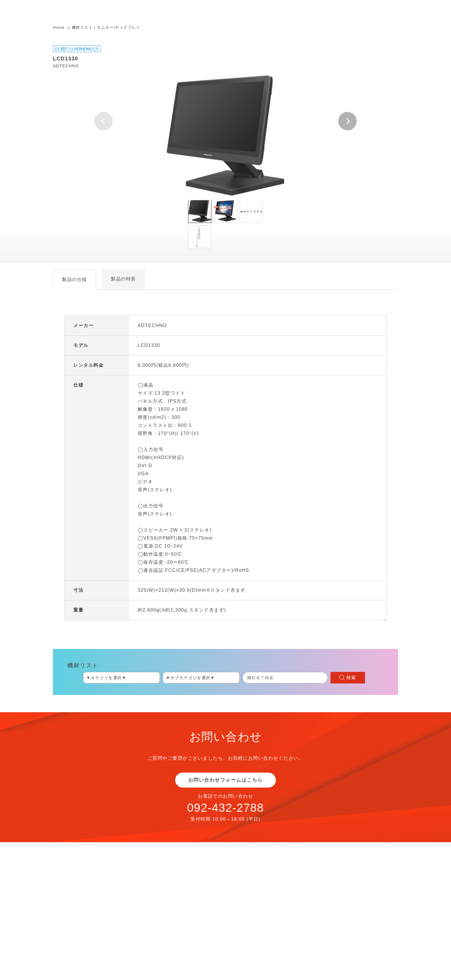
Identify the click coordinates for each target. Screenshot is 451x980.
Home (59, 27)
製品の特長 (123, 279)
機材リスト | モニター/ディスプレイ (106, 27)
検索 (351, 678)
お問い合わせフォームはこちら (226, 780)
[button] (347, 121)
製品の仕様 (74, 279)
